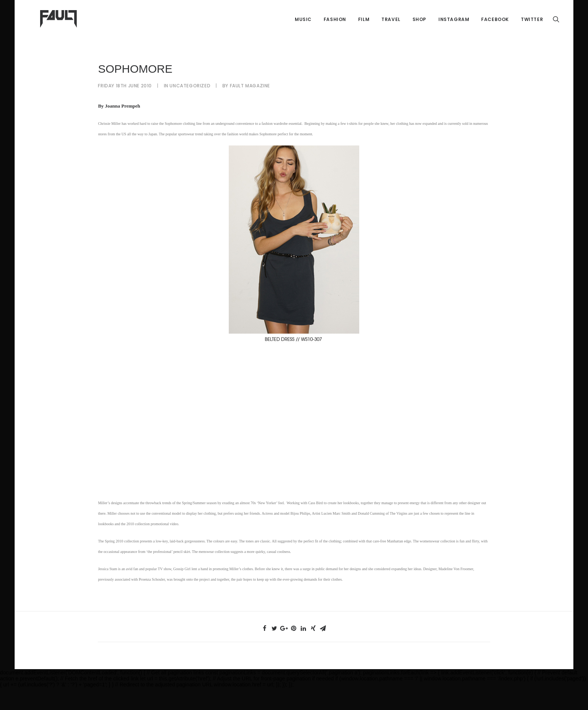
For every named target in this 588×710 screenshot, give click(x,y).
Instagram (454, 30)
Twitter (532, 30)
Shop (419, 30)
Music (303, 30)
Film (364, 30)
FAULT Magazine (250, 108)
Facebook (495, 30)
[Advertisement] (294, 443)
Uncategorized (190, 108)
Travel (391, 30)
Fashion (335, 30)
